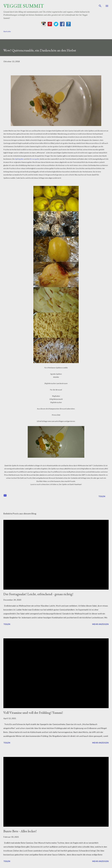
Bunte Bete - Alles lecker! (20, 831)
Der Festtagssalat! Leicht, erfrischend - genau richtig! (38, 594)
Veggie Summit (24, 6)
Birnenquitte (35, 159)
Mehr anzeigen (100, 624)
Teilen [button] (102, 496)
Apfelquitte (19, 159)
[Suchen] (100, 5)
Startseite (7, 31)
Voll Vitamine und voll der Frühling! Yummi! (33, 713)
